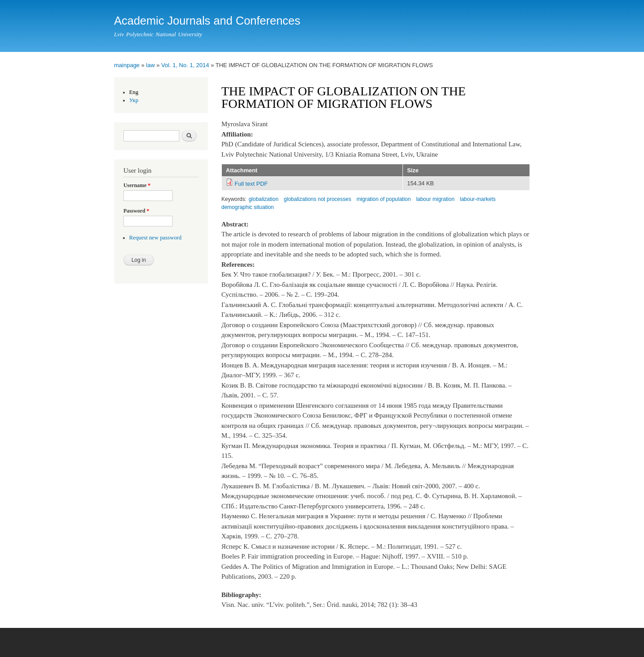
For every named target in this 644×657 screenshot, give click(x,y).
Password (136, 211)
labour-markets (478, 199)
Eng (134, 92)
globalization (264, 199)
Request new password (155, 238)
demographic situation (248, 207)
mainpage (127, 65)
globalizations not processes (318, 199)
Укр (134, 100)
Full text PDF (251, 184)
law (151, 65)
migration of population (383, 199)
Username (137, 185)
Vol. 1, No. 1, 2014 (185, 65)
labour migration (435, 199)
